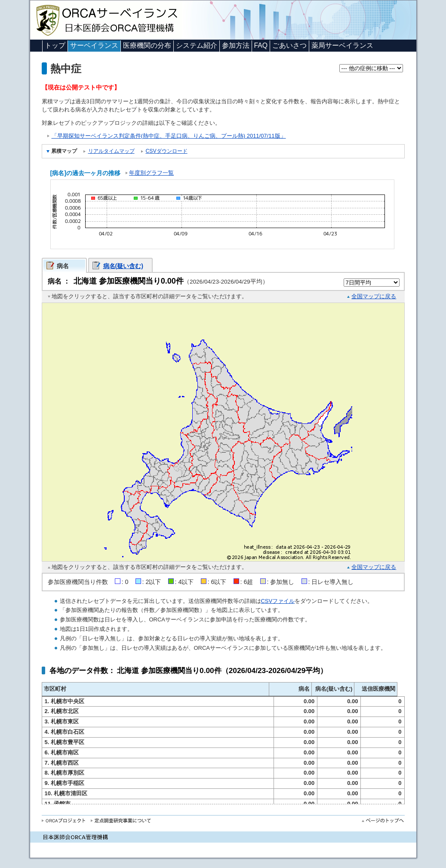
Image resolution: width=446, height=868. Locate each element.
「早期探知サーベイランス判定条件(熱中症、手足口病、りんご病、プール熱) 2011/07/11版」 (169, 136)
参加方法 (236, 45)
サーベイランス (94, 45)
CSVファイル (278, 601)
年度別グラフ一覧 (151, 173)
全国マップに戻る (374, 296)
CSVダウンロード (167, 151)
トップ (55, 45)
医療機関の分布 (147, 45)
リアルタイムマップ (111, 151)
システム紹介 (197, 45)
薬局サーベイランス (342, 45)
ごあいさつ (289, 45)
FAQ (261, 45)
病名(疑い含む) (123, 266)
